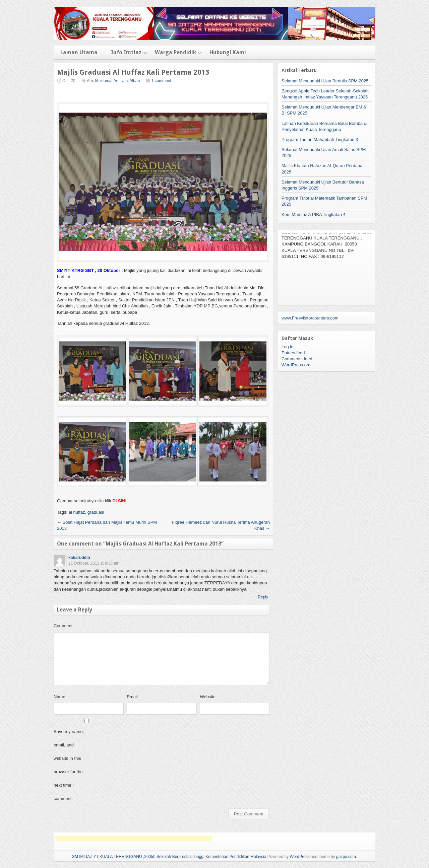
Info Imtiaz (126, 52)
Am (90, 81)
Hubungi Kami (228, 52)
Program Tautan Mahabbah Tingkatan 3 (320, 139)
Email (132, 697)
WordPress (300, 857)
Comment (63, 626)
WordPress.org (296, 365)
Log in (287, 347)
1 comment (161, 81)
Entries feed (293, 353)
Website (208, 697)
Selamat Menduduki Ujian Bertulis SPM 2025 (325, 81)
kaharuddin (79, 558)
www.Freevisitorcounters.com (310, 318)
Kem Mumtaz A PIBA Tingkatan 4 (314, 214)
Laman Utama (79, 52)
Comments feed (297, 359)
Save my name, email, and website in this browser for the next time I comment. (69, 765)
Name (59, 697)
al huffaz (77, 512)
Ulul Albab (131, 81)
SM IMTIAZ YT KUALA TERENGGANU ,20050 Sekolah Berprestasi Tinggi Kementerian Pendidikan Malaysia (169, 857)
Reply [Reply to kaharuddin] (263, 597)
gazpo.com (346, 857)
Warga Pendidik (175, 52)
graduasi (96, 512)
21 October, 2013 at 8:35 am (94, 563)
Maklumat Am (107, 81)
